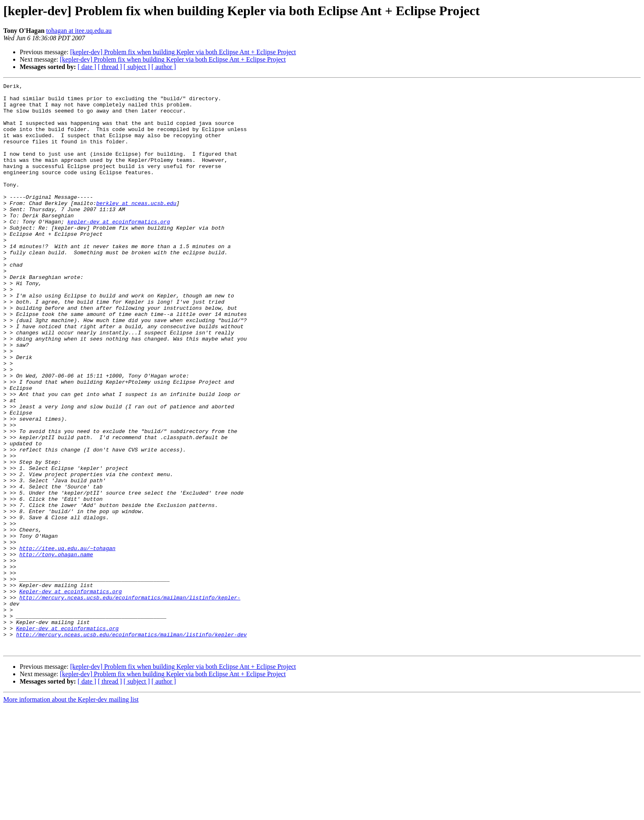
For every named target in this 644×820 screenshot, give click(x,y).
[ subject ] (137, 67)
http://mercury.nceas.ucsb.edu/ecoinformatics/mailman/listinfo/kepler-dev (131, 745)
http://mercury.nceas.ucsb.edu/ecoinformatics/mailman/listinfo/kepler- (130, 701)
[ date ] (87, 67)
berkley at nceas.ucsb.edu (136, 228)
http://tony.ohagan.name (56, 649)
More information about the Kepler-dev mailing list (71, 813)
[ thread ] (110, 67)
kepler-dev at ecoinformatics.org (119, 250)
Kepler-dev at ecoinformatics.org (71, 693)
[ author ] (164, 67)
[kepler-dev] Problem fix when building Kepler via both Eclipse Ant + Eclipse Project (183, 52)
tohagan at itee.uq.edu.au (79, 31)
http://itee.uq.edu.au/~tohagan (67, 642)
